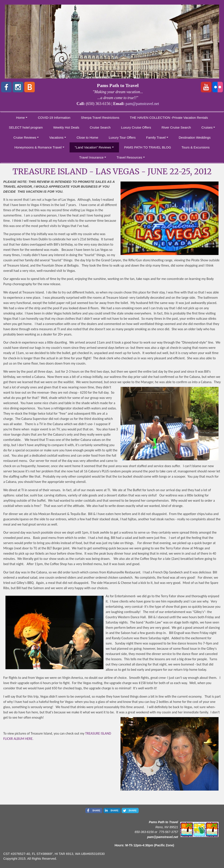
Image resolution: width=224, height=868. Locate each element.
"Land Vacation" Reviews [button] (93, 147)
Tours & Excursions (196, 147)
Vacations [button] (56, 137)
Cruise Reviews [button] (25, 137)
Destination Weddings (195, 137)
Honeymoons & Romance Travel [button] (38, 147)
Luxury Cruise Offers (136, 127)
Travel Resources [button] (129, 157)
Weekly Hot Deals (66, 127)
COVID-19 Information (54, 118)
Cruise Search (100, 127)
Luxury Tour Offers (122, 137)
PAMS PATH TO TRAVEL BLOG (148, 147)
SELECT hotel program (26, 127)
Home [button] (20, 118)
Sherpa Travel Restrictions (100, 118)
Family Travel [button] (156, 137)
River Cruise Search (176, 127)
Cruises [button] (207, 127)
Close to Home (87, 137)
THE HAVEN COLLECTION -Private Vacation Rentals (169, 118)
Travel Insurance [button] (91, 157)
